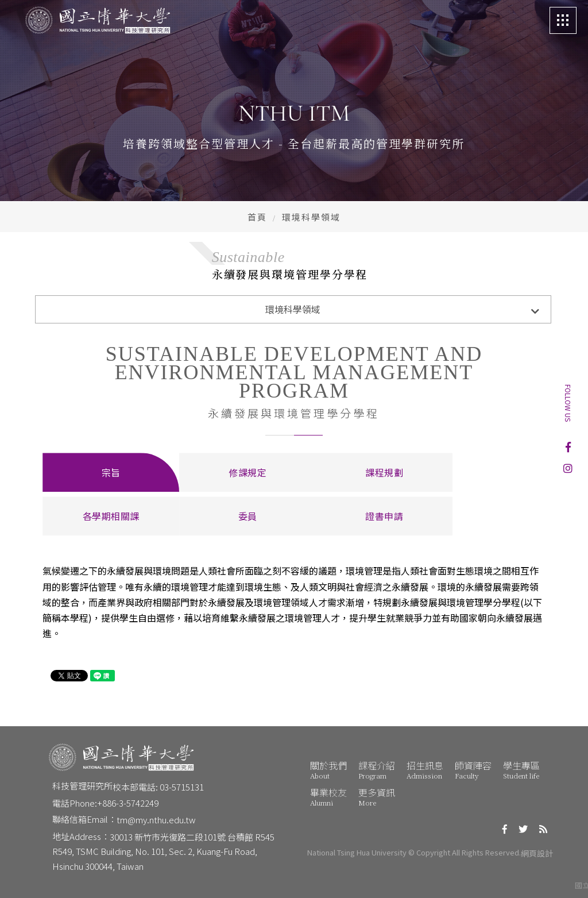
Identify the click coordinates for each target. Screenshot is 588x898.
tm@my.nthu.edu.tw (156, 820)
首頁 (257, 217)
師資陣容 (473, 770)
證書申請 (384, 516)
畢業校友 (328, 797)
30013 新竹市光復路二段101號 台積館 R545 (192, 837)
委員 (248, 516)
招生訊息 (425, 770)
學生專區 (521, 770)
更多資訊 (377, 797)
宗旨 (111, 472)
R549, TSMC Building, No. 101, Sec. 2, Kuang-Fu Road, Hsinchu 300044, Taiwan (156, 859)
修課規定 (247, 472)
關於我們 (328, 770)
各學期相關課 (111, 516)
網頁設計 (537, 853)
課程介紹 (377, 770)
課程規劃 (384, 472)
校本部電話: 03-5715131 (158, 787)
